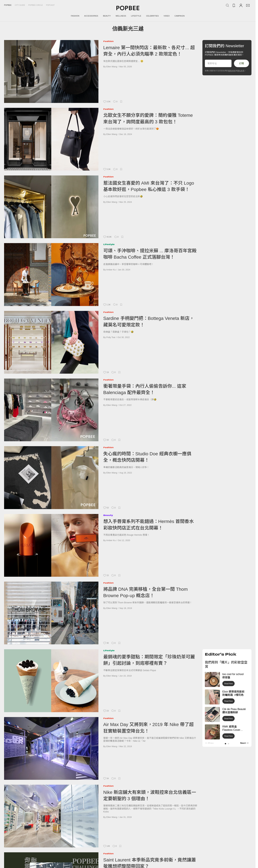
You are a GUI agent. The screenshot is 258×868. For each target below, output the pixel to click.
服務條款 (232, 71)
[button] (225, 744)
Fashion (108, 41)
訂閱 (241, 63)
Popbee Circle (36, 5)
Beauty (108, 515)
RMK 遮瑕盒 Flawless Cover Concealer (231, 730)
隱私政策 (241, 71)
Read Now (228, 684)
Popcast (50, 5)
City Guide (20, 5)
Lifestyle (109, 244)
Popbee (8, 5)
